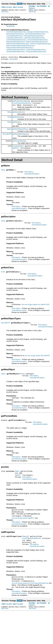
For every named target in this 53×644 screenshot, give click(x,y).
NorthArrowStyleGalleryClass (40, 44)
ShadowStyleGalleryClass (15, 52)
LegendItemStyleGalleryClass (34, 38)
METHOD (5, 12)
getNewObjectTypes (20, 138)
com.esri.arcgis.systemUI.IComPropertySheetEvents (30, 601)
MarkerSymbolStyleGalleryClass (18, 44)
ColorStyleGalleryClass (14, 36)
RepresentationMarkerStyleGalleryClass (20, 46)
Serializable (10, 26)
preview (15, 151)
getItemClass (17, 120)
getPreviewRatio (18, 145)
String (9, 114)
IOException (29, 178)
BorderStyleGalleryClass (15, 34)
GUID (10, 120)
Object (26, 102)
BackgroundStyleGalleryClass (38, 32)
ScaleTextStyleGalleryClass (36, 50)
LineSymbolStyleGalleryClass (37, 40)
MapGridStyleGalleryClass (16, 42)
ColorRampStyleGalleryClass (35, 34)
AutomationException (32, 180)
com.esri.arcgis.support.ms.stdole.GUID (35, 313)
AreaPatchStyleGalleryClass (16, 32)
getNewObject (18, 133)
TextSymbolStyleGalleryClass (36, 52)
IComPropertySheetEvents (22, 105)
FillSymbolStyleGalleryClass (34, 36)
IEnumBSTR (7, 138)
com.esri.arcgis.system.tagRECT (23, 533)
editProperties (17, 102)
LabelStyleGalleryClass (15, 38)
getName (16, 125)
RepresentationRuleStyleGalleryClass (20, 48)
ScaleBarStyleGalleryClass (16, 50)
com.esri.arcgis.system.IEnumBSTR (37, 365)
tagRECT (16, 153)
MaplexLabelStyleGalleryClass (37, 42)
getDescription (18, 114)
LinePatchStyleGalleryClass (16, 40)
